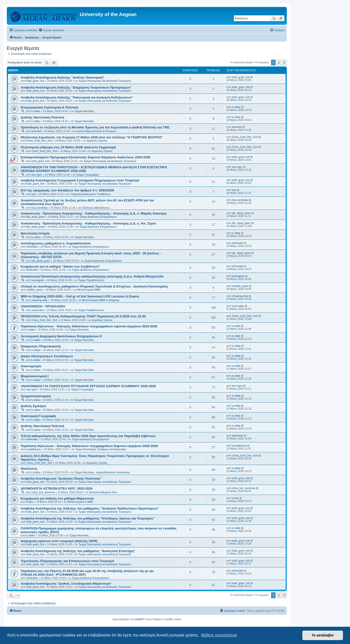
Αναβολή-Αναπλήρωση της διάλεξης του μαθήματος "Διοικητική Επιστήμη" (78, 551)
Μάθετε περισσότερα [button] (219, 635)
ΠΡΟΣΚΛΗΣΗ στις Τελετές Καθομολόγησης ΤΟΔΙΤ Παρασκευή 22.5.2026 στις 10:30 (83, 316)
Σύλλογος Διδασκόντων (96, 208)
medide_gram (34, 290)
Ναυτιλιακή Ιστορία (35, 233)
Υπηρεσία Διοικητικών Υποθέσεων (90, 194)
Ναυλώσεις (29, 469)
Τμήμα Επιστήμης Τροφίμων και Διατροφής (101, 449)
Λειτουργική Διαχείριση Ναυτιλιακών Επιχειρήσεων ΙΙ (61, 336)
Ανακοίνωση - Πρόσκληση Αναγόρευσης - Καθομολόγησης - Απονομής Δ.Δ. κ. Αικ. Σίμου (88, 223)
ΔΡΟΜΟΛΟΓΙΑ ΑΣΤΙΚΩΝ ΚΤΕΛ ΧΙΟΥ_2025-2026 (57, 488)
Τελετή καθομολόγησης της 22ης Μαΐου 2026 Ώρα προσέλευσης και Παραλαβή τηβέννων (88, 436)
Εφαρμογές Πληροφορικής (41, 346)
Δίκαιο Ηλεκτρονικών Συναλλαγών (47, 356)
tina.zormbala (39, 208)
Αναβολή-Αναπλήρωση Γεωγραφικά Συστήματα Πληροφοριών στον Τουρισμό (80, 180)
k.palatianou (33, 449)
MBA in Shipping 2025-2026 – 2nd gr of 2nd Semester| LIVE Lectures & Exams (80, 296)
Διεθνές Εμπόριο (33, 406)
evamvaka (37, 310)
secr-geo (37, 175)
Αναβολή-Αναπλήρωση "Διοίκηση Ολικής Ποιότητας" (61, 479)
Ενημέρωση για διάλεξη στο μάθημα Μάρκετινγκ (57, 498)
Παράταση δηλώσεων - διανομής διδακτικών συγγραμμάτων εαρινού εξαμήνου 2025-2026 (89, 326)
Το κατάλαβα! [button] (323, 635)
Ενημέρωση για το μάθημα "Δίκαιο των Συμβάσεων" (60, 266)
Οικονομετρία (31, 366)
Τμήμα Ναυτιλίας (84, 111)
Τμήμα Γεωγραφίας (88, 175)
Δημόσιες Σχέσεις (97, 141)
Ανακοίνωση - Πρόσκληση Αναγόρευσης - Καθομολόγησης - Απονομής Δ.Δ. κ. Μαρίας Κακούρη (93, 213)
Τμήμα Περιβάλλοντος (91, 280)
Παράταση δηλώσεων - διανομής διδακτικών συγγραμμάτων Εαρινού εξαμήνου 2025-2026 (89, 446)
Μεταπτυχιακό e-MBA (80, 502)
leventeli (36, 131)
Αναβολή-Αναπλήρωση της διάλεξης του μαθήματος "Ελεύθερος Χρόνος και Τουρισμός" (88, 518)
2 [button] (279, 63)
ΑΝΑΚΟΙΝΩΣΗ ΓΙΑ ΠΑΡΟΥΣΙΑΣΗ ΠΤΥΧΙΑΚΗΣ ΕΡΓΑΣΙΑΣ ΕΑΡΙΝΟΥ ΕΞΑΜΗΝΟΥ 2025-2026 (88, 386)
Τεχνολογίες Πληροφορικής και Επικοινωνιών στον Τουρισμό (67, 561)
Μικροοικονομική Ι (35, 376)
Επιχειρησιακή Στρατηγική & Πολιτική (49, 107)
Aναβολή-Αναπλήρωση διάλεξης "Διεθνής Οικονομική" (63, 77)
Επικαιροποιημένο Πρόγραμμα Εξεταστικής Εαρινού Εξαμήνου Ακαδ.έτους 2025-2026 (85, 157)
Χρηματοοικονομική (36, 396)
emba (30, 502)
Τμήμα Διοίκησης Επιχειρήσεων (98, 217)
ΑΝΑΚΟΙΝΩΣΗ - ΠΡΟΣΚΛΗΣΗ (43, 306)
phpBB (139, 619)
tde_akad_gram (35, 217)
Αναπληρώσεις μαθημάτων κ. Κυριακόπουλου (56, 243)
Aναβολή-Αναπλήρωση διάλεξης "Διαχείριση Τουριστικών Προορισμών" (76, 87)
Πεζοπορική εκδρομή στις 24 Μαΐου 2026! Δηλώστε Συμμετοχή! (68, 147)
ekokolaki (32, 247)
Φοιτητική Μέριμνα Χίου (103, 492)
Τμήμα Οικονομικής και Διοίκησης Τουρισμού (105, 81)
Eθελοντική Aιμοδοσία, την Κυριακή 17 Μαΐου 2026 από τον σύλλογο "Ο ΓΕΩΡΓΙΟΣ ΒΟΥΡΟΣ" (92, 137)
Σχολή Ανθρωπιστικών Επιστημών (96, 131)
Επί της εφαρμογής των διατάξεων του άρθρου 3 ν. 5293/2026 (67, 190)
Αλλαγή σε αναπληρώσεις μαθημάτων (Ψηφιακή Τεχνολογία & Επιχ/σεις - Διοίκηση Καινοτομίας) (94, 286)
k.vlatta (36, 111)
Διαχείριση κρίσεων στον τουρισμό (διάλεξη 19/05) (59, 541)
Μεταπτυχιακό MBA (89, 290)
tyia (33, 194)
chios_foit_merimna (43, 492)
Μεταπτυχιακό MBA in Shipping (100, 300)
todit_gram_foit (35, 81)
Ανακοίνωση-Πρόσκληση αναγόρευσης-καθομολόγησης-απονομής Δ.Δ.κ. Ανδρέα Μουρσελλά (92, 276)
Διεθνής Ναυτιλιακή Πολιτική (42, 117)
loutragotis (38, 280)
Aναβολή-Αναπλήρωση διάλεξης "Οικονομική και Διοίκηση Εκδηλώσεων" (77, 97)
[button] (284, 63)
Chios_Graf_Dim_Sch (39, 141)
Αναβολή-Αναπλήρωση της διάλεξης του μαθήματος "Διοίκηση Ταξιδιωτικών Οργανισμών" (90, 508)
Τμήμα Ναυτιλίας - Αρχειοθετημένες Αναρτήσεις (102, 472)
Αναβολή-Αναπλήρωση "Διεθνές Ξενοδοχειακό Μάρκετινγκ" (66, 584)
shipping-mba (39, 300)
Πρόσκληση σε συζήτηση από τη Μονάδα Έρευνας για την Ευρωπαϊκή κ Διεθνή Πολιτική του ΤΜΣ (95, 127)
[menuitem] (51, 30)
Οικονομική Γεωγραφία (38, 416)
